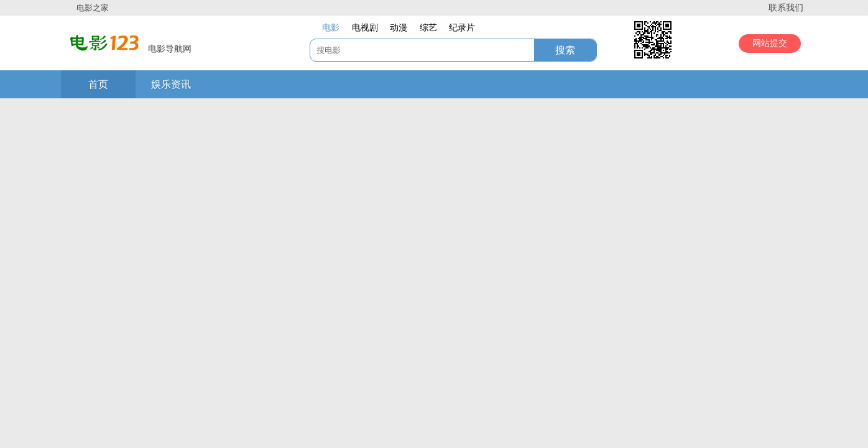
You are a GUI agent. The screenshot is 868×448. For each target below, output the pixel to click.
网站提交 (770, 43)
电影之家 (93, 8)
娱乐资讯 (171, 84)
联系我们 (786, 8)
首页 (98, 84)
